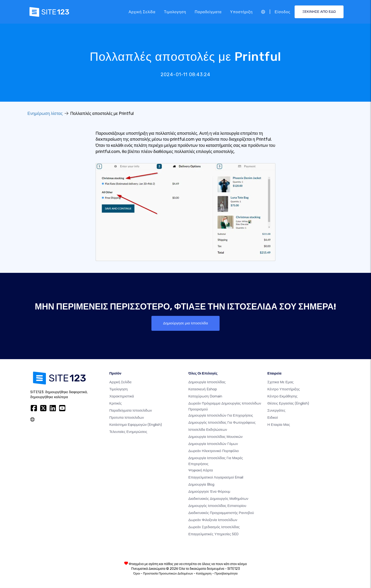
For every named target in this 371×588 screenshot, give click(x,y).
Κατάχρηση (204, 574)
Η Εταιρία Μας (279, 425)
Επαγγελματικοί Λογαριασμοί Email (216, 478)
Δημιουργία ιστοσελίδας (207, 382)
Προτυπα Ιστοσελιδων (127, 418)
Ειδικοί (273, 418)
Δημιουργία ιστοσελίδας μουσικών (216, 437)
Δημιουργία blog (201, 485)
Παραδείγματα (208, 12)
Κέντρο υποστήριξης (284, 389)
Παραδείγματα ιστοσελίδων (131, 411)
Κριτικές (116, 404)
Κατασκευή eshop (203, 389)
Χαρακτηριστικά (122, 396)
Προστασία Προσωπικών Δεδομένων (168, 574)
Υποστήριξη (241, 12)
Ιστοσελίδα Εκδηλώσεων (208, 430)
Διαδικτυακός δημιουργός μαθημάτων (218, 499)
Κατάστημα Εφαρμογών (136, 425)
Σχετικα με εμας (280, 382)
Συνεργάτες (276, 411)
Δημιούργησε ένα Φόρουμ (209, 492)
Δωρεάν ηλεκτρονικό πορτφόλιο (214, 451)
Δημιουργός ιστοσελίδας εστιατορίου (217, 506)
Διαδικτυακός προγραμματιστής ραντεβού (221, 513)
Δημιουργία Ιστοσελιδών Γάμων (213, 444)
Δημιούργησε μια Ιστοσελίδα (185, 323)
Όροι (137, 574)
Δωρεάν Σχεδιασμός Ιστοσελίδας (214, 527)
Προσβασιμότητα (226, 574)
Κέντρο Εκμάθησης (282, 396)
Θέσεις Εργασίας (288, 404)
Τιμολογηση (175, 12)
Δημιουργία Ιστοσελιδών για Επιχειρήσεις (221, 416)
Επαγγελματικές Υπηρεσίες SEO (213, 534)
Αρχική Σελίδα (142, 12)
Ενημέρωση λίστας (45, 113)
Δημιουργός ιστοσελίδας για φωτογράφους (222, 423)
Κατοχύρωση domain (205, 396)
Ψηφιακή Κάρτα (201, 470)
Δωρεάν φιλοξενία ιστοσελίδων (213, 520)
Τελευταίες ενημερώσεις (128, 432)
